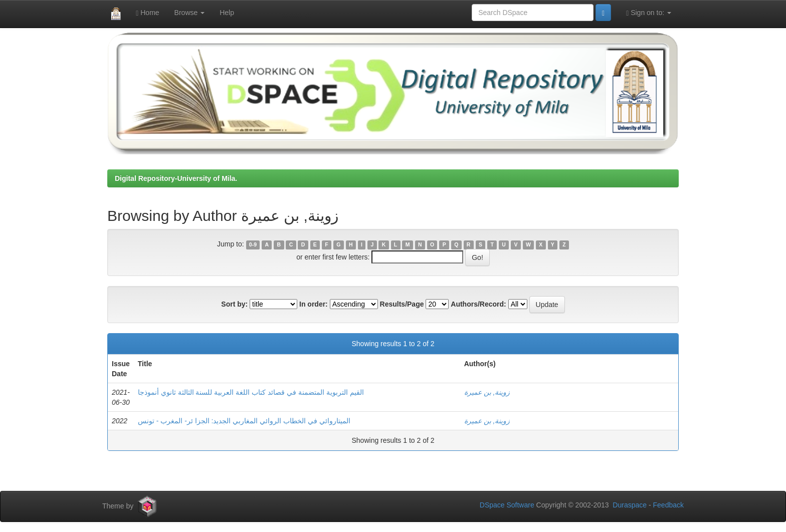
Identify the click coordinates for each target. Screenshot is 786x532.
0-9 (253, 244)
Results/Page (402, 304)
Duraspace (630, 505)
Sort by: (234, 304)
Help (227, 13)
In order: (314, 304)
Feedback (668, 505)
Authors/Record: (478, 304)
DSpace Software (507, 505)
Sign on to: (649, 13)
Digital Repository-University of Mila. (176, 178)
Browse (190, 13)
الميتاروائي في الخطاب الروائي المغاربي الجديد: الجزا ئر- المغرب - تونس (244, 421)
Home (147, 13)
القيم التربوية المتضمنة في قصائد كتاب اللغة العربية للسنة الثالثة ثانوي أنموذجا (251, 392)
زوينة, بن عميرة (487, 392)
